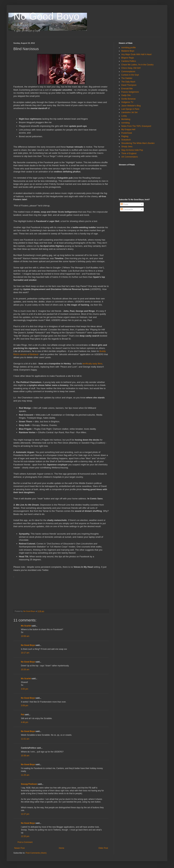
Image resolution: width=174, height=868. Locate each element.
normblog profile (128, 48)
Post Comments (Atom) (36, 853)
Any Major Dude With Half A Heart (136, 54)
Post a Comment (25, 842)
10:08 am (25, 636)
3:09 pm (25, 706)
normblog (125, 123)
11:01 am (25, 739)
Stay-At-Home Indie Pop (132, 150)
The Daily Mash (128, 82)
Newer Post (19, 848)
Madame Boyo (128, 51)
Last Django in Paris (130, 109)
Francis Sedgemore (130, 92)
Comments (127, 209)
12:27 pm (25, 814)
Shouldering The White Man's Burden (138, 143)
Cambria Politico (129, 61)
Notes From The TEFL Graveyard (136, 126)
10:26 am (25, 670)
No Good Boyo (46, 16)
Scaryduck (126, 140)
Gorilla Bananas (128, 99)
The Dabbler (127, 78)
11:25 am (25, 775)
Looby (124, 116)
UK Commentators (130, 157)
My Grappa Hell (128, 129)
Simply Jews (127, 147)
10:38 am (25, 756)
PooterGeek (127, 133)
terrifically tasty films (92, 364)
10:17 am (25, 653)
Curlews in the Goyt (130, 75)
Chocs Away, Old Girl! (131, 68)
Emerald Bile (127, 89)
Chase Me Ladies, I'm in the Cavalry (137, 65)
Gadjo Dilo (126, 95)
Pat (23, 715)
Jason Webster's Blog (131, 106)
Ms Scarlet (26, 626)
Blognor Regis (128, 58)
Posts (124, 204)
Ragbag (125, 136)
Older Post (103, 848)
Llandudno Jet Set (129, 112)
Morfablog (126, 119)
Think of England (129, 153)
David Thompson (129, 85)
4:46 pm (25, 722)
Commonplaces (128, 72)
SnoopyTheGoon (29, 784)
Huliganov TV (127, 102)
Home (62, 848)
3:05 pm (25, 689)
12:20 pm (25, 836)
